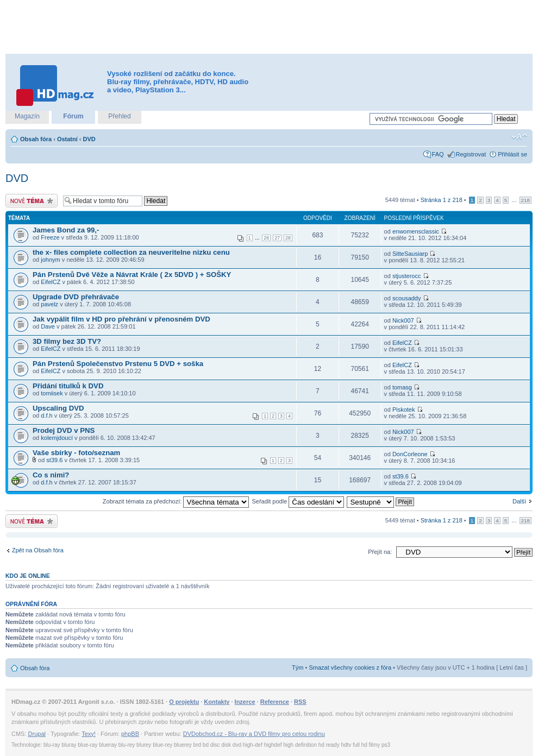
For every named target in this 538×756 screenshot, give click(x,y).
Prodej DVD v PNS (64, 430)
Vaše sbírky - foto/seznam (76, 453)
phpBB (130, 734)
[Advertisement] (269, 27)
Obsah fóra (36, 139)
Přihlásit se (512, 154)
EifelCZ (51, 282)
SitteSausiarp (410, 254)
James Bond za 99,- (66, 230)
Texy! (89, 734)
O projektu (184, 702)
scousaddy (407, 298)
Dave (48, 326)
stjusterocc (407, 276)
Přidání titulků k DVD (68, 386)
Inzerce (245, 702)
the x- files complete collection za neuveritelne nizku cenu (131, 252)
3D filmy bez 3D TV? (67, 341)
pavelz (49, 304)
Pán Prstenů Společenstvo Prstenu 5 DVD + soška (118, 364)
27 (277, 238)
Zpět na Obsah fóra (38, 550)
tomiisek (52, 393)
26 (266, 238)
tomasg (402, 387)
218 (526, 200)
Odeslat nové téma (32, 201)
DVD (89, 139)
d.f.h (46, 415)
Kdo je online (28, 576)
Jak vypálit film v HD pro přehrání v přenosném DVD (121, 319)
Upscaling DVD (58, 408)
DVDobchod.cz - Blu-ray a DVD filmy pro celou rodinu (254, 734)
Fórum (73, 116)
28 (288, 238)
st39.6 (54, 460)
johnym (50, 260)
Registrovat (471, 154)
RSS (300, 702)
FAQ (438, 154)
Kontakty (217, 702)
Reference (275, 702)
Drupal (37, 734)
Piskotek (404, 409)
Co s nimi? (51, 475)
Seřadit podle (298, 501)
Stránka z (442, 200)
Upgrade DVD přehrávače (76, 297)
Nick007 (403, 320)
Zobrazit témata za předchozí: (176, 501)
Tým (298, 667)
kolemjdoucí (57, 438)
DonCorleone (410, 454)
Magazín (27, 116)
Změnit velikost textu (519, 137)
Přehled (119, 116)
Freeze (50, 237)
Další (519, 501)
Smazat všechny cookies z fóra (350, 667)
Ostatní (67, 139)
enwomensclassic (416, 231)
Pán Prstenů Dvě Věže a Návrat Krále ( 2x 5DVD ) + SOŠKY (132, 275)
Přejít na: (380, 552)
